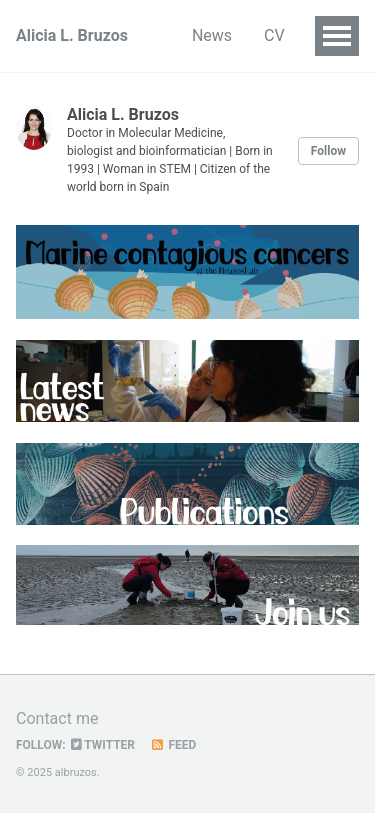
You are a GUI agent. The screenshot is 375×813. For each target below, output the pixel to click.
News (212, 35)
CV (274, 35)
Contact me (57, 718)
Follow (328, 151)
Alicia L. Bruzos (72, 35)
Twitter (103, 745)
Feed (173, 745)
